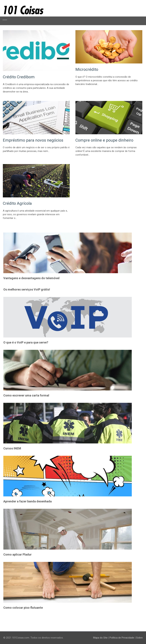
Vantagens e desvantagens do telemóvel (31, 278)
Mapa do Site (100, 638)
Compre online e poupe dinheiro (104, 140)
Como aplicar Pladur (17, 554)
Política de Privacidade (122, 638)
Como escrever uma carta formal (26, 395)
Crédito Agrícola (17, 203)
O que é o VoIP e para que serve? (26, 342)
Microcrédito (87, 69)
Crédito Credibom (19, 77)
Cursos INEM (12, 448)
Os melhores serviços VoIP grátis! (27, 289)
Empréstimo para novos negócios (33, 140)
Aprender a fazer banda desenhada (28, 501)
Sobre (139, 638)
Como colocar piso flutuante (23, 608)
